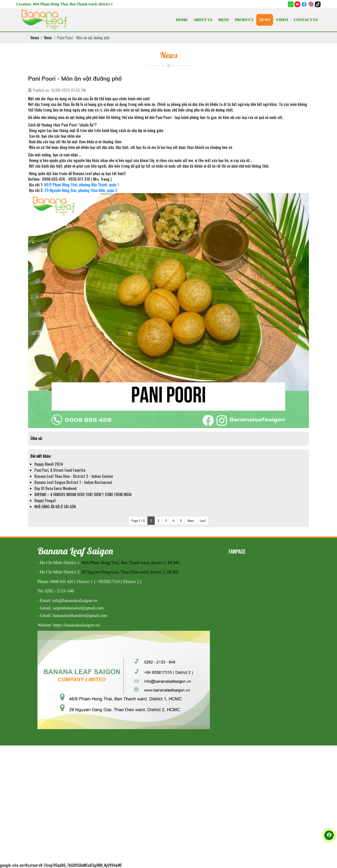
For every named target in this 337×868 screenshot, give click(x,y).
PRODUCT (244, 20)
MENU (224, 20)
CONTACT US (306, 20)
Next (191, 520)
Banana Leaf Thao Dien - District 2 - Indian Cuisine (74, 476)
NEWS (265, 20)
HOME (182, 20)
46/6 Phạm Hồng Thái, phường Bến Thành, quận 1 (81, 185)
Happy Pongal (45, 501)
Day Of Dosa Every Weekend (55, 488)
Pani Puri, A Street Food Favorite (60, 470)
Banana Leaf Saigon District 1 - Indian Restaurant (73, 482)
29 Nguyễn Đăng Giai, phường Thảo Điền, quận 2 (81, 190)
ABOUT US (203, 20)
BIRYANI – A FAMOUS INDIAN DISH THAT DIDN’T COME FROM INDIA (83, 494)
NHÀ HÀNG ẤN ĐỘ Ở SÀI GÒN (55, 507)
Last (203, 520)
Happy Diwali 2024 (49, 464)
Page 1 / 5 (138, 520)
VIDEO (282, 20)
